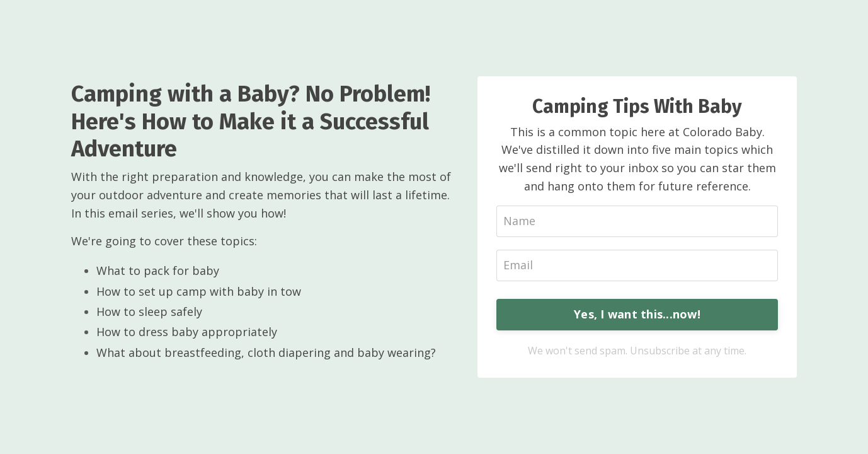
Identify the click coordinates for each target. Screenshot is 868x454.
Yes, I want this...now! (637, 314)
